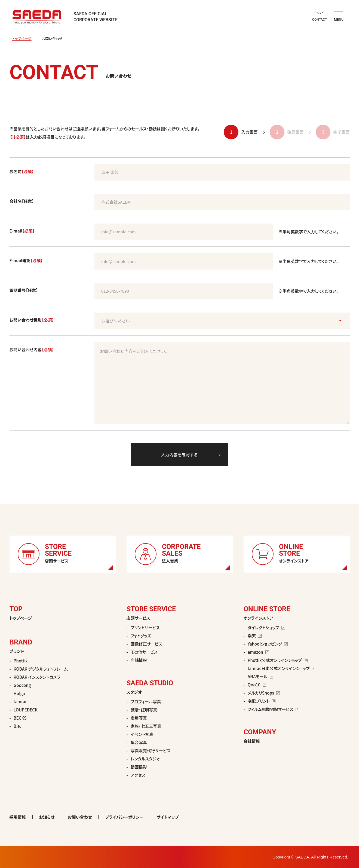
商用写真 (139, 718)
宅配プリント (262, 701)
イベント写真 (142, 734)
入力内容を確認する (179, 455)
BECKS (20, 718)
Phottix (21, 661)
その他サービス (144, 652)
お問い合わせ (80, 817)
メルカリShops (264, 693)
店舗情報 (139, 660)
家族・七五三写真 (146, 726)
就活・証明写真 (144, 710)
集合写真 (139, 742)
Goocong (22, 685)
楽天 (255, 636)
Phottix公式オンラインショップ (278, 660)
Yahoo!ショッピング (268, 644)
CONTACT (320, 16)
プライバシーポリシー (124, 817)
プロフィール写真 (146, 702)
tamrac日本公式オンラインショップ (282, 668)
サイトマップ (168, 817)
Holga (19, 693)
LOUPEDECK (26, 710)
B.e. (17, 726)
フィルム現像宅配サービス (273, 709)
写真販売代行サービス (151, 751)
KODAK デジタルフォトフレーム (41, 669)
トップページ (22, 39)
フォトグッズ (141, 636)
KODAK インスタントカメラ (37, 677)
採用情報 (18, 817)
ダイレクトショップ (266, 627)
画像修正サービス (146, 644)
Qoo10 (257, 685)
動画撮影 (139, 767)
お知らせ (47, 817)
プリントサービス (145, 627)
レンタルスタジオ (145, 759)
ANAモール (260, 676)
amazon (258, 652)
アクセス (138, 775)
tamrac (20, 702)
